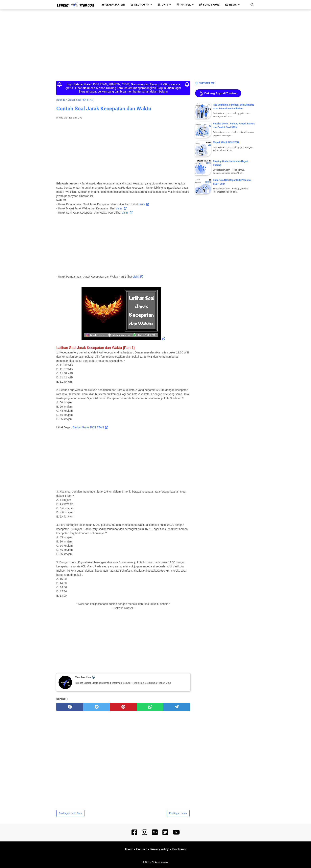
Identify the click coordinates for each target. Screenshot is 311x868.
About (129, 849)
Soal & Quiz (209, 5)
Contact (142, 849)
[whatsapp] (150, 707)
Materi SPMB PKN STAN (226, 142)
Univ (163, 5)
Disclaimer (179, 849)
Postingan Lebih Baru (70, 813)
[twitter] (96, 707)
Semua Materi (113, 5)
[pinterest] (123, 707)
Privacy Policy (159, 849)
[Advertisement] (155, 44)
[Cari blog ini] (252, 5)
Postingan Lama (178, 813)
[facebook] (70, 707)
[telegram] (177, 707)
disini (142, 204)
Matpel (183, 5)
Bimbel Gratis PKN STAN (88, 427)
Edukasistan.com (160, 862)
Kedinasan (140, 5)
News (231, 5)
